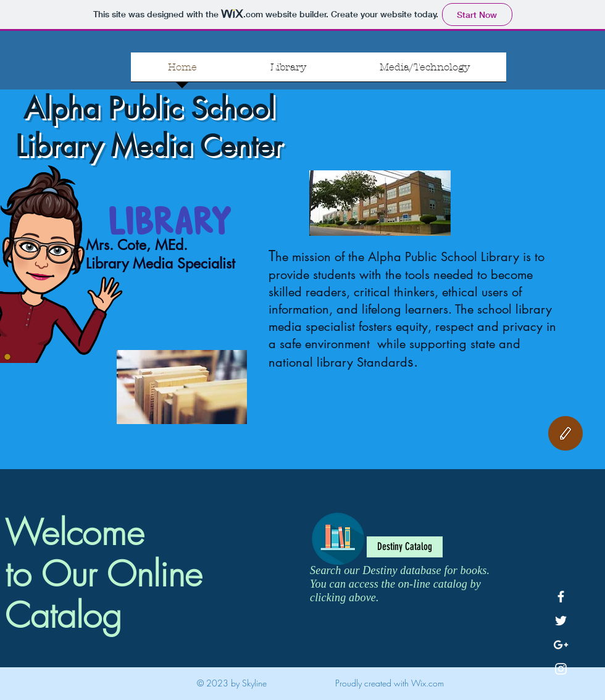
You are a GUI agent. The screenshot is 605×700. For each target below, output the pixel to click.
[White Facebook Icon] (561, 597)
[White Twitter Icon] (561, 621)
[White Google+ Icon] (561, 645)
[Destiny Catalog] (405, 547)
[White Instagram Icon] (561, 669)
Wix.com (428, 683)
